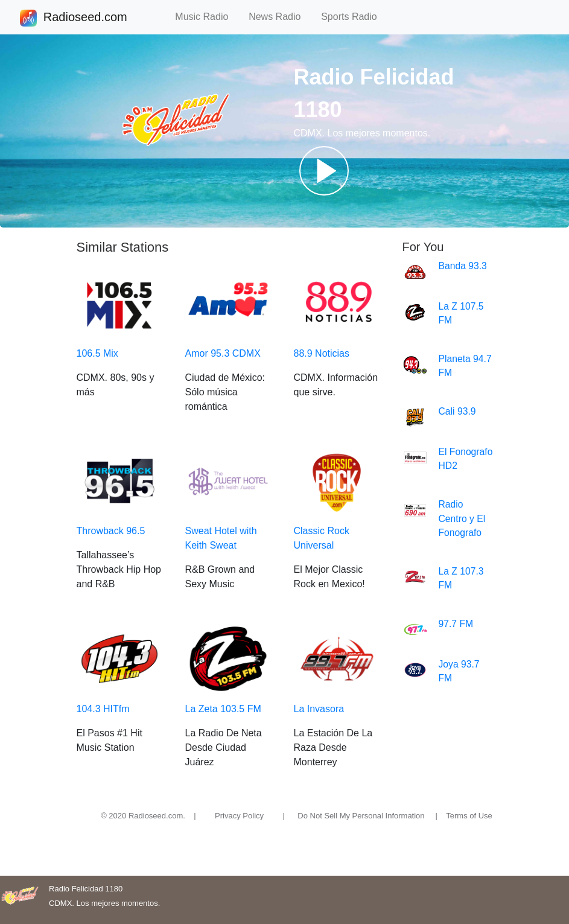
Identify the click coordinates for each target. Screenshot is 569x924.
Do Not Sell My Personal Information (361, 816)
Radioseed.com (85, 18)
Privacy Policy (239, 816)
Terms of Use (469, 816)
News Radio (280, 17)
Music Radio (207, 17)
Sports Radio (354, 17)
